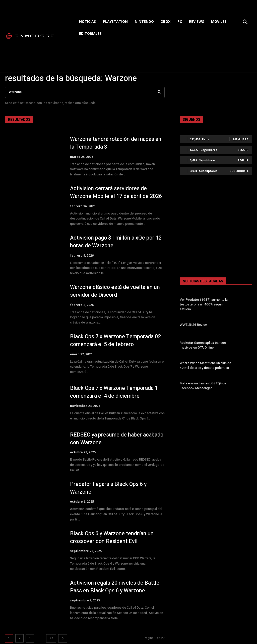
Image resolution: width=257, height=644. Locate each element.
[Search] (159, 92)
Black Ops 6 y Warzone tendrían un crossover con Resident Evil (113, 537)
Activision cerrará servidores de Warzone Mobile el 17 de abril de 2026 (117, 192)
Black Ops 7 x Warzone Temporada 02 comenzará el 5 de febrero (117, 340)
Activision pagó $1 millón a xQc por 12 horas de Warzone (117, 242)
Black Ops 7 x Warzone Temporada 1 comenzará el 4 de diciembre (115, 392)
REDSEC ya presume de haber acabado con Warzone (107, 439)
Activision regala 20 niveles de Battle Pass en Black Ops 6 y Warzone (115, 587)
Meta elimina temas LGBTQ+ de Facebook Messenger (203, 386)
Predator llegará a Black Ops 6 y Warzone (109, 488)
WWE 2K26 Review (193, 325)
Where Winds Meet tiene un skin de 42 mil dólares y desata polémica (205, 365)
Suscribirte (239, 171)
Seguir (243, 150)
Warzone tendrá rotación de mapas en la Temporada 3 (117, 143)
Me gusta (241, 139)
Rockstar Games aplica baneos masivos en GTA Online (203, 345)
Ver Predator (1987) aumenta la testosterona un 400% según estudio (207, 304)
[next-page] (63, 638)
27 (51, 638)
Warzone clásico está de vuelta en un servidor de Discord (116, 291)
